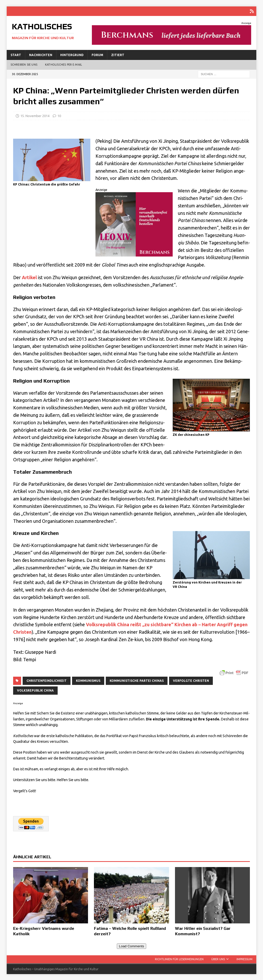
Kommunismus (88, 680)
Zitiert (118, 54)
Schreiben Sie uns (24, 64)
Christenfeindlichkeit (47, 680)
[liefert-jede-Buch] (172, 41)
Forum (97, 54)
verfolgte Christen (191, 680)
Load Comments (131, 946)
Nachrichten (41, 54)
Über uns (218, 959)
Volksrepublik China (35, 690)
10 (59, 115)
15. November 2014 (35, 115)
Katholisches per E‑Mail (64, 64)
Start (16, 54)
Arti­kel (29, 277)
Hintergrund (72, 54)
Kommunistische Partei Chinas (137, 680)
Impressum (244, 959)
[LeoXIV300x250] (134, 252)
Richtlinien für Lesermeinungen (179, 959)
